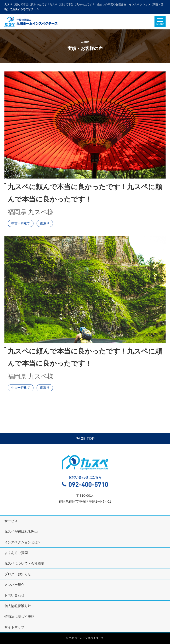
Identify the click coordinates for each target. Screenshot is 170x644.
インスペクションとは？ (23, 542)
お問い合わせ (14, 595)
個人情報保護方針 (18, 606)
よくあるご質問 (16, 553)
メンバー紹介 (14, 585)
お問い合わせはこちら (85, 482)
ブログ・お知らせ (18, 574)
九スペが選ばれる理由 (21, 532)
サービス (11, 521)
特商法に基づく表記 (19, 616)
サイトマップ (14, 627)
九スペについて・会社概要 (24, 563)
